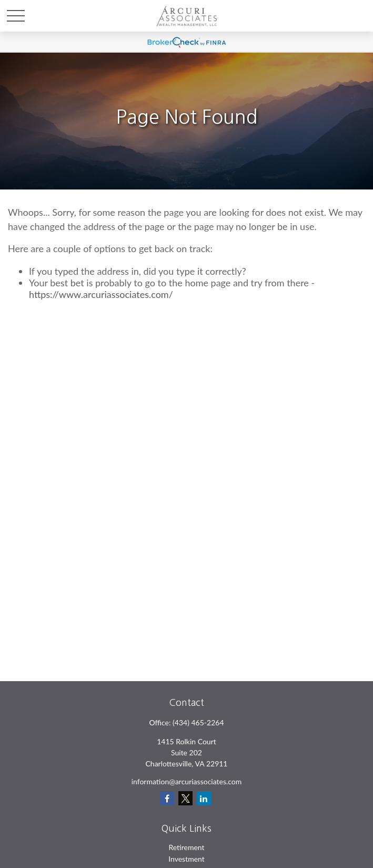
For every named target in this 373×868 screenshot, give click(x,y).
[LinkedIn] (204, 798)
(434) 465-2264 (198, 722)
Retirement (186, 847)
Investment (186, 859)
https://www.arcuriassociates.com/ (101, 294)
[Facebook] (167, 798)
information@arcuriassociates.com (187, 781)
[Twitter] (185, 798)
